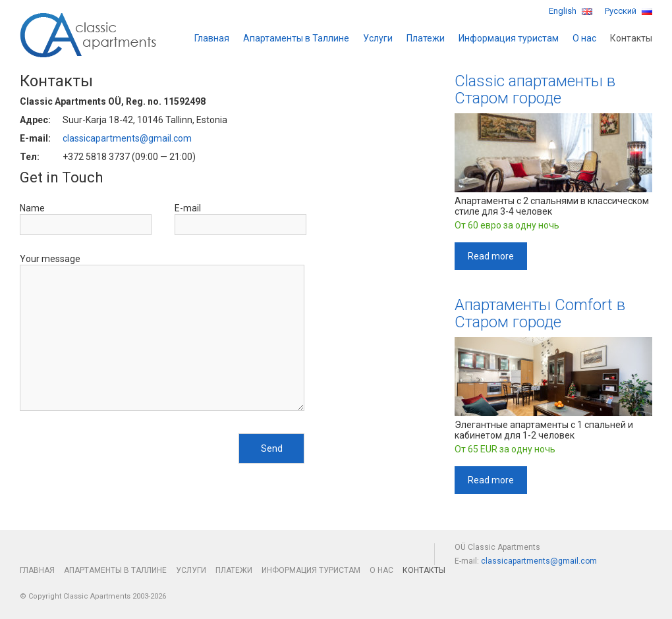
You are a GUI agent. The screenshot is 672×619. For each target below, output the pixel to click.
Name (32, 208)
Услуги (378, 38)
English (571, 11)
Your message (50, 259)
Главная (212, 38)
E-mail (188, 208)
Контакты (631, 38)
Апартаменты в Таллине (296, 38)
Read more (491, 256)
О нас (584, 38)
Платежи (426, 38)
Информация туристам (509, 38)
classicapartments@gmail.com (127, 138)
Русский (629, 11)
